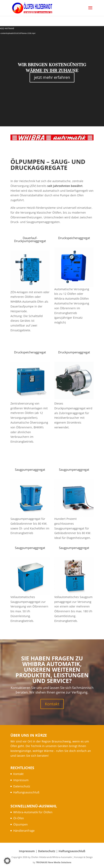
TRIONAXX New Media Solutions (54, 862)
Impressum (21, 780)
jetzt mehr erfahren (52, 77)
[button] (7, 861)
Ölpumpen (21, 824)
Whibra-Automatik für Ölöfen (33, 812)
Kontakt (52, 704)
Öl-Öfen (19, 818)
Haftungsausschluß (26, 792)
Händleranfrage (24, 831)
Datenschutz (22, 786)
